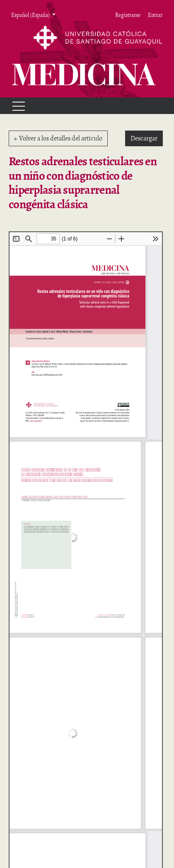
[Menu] (15, 106)
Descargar (147, 138)
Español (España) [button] (31, 15)
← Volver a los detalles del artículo (58, 138)
